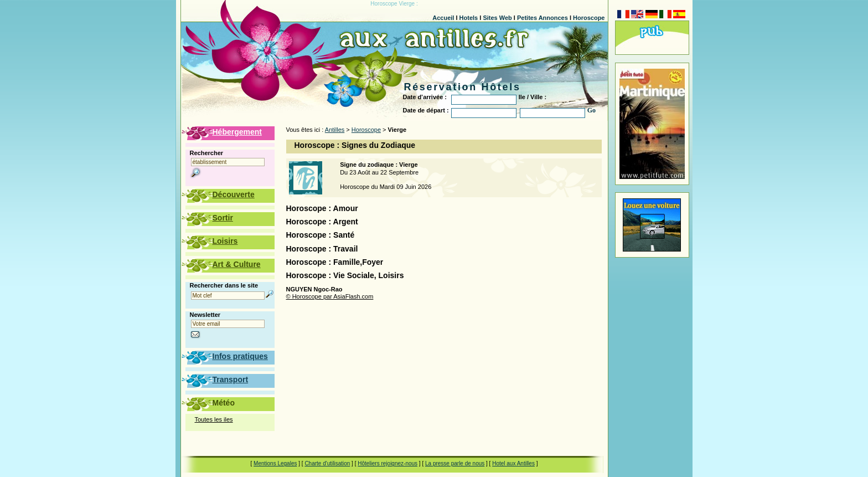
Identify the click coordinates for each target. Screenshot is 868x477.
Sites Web (497, 18)
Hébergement (237, 132)
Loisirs (225, 241)
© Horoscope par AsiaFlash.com (330, 296)
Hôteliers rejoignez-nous (387, 463)
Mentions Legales (275, 463)
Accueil (443, 18)
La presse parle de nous (455, 463)
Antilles (335, 130)
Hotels (469, 18)
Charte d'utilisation (327, 463)
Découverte (234, 194)
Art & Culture (237, 264)
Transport (231, 379)
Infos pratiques (240, 356)
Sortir (223, 218)
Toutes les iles (214, 419)
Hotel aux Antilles (513, 463)
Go (591, 110)
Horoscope (589, 18)
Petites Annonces (542, 18)
